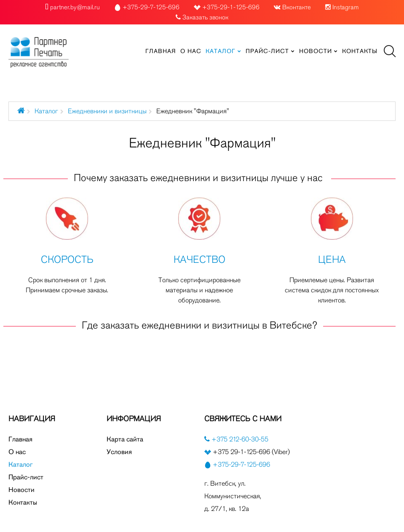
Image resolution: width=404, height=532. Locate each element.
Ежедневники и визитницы (107, 111)
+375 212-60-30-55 (239, 439)
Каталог (46, 111)
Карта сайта (125, 439)
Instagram (346, 7)
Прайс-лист (26, 477)
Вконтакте (297, 7)
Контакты (23, 502)
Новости (21, 490)
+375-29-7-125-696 (241, 464)
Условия (119, 452)
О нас (17, 452)
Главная (20, 439)
